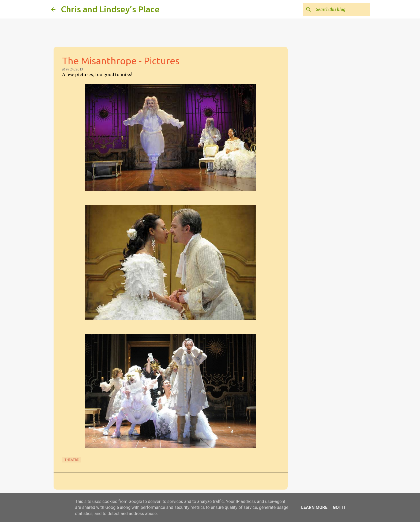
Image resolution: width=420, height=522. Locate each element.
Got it (339, 507)
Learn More (314, 507)
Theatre (72, 460)
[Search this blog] (342, 9)
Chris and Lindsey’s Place (110, 9)
